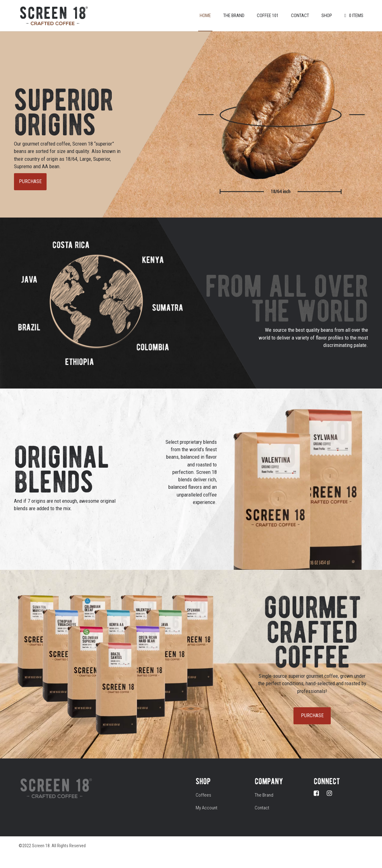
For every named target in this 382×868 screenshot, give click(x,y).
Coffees (203, 795)
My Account (207, 808)
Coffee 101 (268, 16)
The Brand (234, 16)
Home (205, 16)
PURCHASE (30, 181)
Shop (327, 16)
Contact (300, 16)
